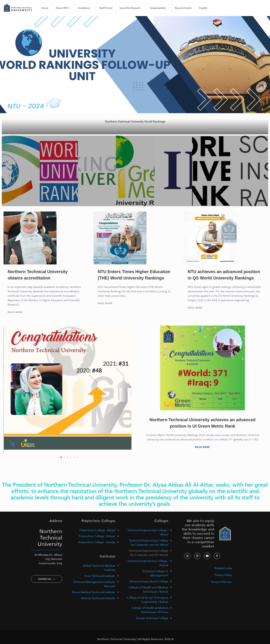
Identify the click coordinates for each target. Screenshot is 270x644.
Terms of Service (221, 582)
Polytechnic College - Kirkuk (97, 536)
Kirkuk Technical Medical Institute (99, 568)
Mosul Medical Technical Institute (94, 592)
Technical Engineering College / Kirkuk (148, 563)
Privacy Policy (223, 575)
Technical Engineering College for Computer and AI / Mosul (149, 543)
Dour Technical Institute (100, 576)
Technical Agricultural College (149, 581)
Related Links (223, 568)
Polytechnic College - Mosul (97, 530)
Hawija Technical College (152, 618)
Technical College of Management (155, 573)
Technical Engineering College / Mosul (148, 532)
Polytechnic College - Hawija (97, 542)
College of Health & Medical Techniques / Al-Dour (150, 610)
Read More (15, 312)
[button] (8, 390)
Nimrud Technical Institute (98, 598)
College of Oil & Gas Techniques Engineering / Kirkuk (148, 600)
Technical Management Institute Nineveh (94, 584)
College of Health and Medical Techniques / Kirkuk (148, 590)
